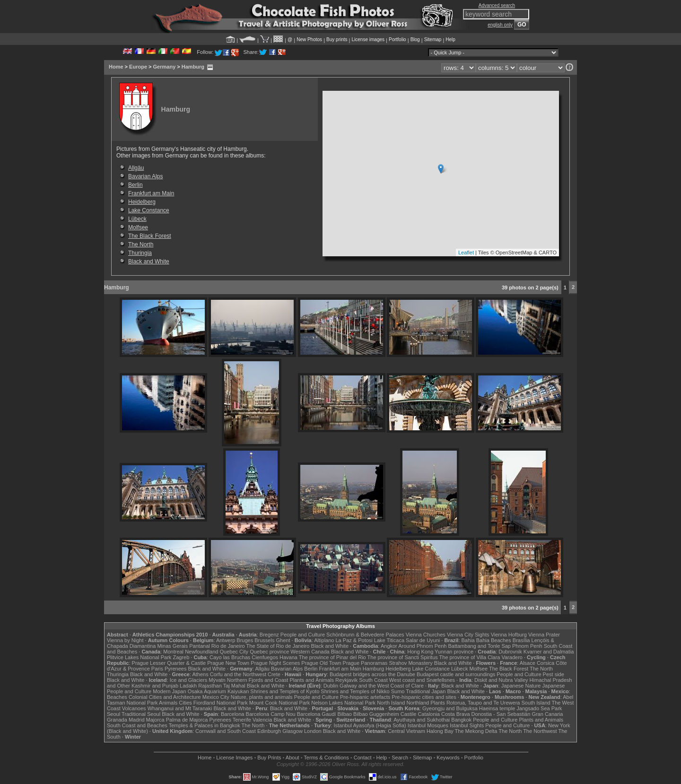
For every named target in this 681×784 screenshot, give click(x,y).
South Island (536, 703)
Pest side (554, 674)
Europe (138, 67)
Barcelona (233, 714)
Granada (117, 720)
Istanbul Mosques (428, 725)
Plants (438, 703)
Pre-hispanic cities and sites (424, 697)
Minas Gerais (172, 646)
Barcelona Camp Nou (271, 714)
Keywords (448, 758)
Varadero (512, 657)
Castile (409, 714)
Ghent (283, 640)
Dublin (331, 686)
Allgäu (136, 168)
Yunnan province (454, 652)
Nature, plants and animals (262, 697)
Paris (157, 669)
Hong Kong (420, 652)
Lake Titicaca (389, 640)
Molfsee (138, 227)
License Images (234, 758)
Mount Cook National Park (279, 703)
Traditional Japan (426, 691)
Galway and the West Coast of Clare (382, 686)
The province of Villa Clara (470, 657)
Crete (274, 674)
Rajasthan (210, 686)
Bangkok (461, 720)
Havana (288, 657)
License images (368, 39)
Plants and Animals (312, 680)
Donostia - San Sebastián (501, 714)
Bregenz (269, 635)
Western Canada (310, 652)
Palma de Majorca (187, 720)
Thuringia (140, 253)
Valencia (262, 720)
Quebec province (269, 652)
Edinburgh (269, 731)
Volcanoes (134, 708)
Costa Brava (456, 714)
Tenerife (242, 720)
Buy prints (337, 39)
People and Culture (303, 635)
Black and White (149, 261)
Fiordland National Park (221, 703)
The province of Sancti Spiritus (403, 657)
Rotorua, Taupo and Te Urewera (483, 703)
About (292, 758)
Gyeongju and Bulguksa (450, 708)
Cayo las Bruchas (230, 657)
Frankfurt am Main (151, 193)
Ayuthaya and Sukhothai (422, 720)
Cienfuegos (265, 657)
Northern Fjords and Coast (258, 680)
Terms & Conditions (326, 758)
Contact (363, 758)
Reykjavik (346, 680)
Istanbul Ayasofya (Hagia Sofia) (370, 725)
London (313, 731)
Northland (418, 703)
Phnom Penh (527, 646)
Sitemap (433, 39)
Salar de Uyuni (423, 640)
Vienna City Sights (468, 635)
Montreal (173, 652)
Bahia (468, 640)
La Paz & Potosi (354, 640)
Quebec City (234, 652)
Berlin (135, 185)
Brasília (521, 640)
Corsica (546, 663)
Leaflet (466, 253)
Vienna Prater (544, 635)
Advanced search (497, 5)
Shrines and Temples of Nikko (355, 691)
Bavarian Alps (145, 176)
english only (500, 25)
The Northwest (540, 731)
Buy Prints (269, 758)
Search (400, 758)
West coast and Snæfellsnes (422, 680)
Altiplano (324, 640)
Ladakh (188, 686)
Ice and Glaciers (188, 680)
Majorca (155, 720)
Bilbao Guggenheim (376, 714)
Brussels (264, 640)
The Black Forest (150, 236)
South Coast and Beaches (137, 725)
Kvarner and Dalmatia (549, 652)
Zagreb (181, 657)
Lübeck (137, 219)
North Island (391, 703)
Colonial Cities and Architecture (165, 697)
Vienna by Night (125, 640)
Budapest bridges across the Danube (372, 674)
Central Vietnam (406, 731)
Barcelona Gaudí (317, 714)
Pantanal (199, 646)
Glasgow (292, 731)
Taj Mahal (234, 686)
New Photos (309, 39)
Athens (200, 674)
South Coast (373, 680)
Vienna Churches (426, 635)
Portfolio (397, 39)
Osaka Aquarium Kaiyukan (218, 691)
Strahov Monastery (410, 663)
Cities (185, 703)
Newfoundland (201, 652)
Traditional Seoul (141, 714)
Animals (168, 703)
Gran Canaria (547, 714)
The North (141, 244)
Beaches (117, 697)
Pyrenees (175, 669)
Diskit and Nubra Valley (501, 680)
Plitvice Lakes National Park (139, 657)
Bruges (245, 640)
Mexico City (216, 697)
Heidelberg (142, 202)
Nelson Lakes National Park (343, 703)
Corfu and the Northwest (238, 674)
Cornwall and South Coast (226, 731)
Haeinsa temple (497, 708)
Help (450, 39)
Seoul (113, 714)
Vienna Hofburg (509, 635)
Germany (165, 67)
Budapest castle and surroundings (456, 674)
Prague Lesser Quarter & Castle (169, 663)
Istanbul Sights (467, 725)
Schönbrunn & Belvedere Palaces (365, 635)
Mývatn (217, 680)
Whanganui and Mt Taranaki (180, 708)
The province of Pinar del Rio (332, 657)
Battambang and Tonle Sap (479, 646)
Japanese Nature (521, 686)
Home (116, 67)
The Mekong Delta (476, 731)
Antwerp (226, 640)
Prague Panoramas (365, 663)
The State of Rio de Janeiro (278, 646)
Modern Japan (169, 691)
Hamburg (193, 67)
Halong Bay (440, 731)
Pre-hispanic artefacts (365, 697)
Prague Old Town (321, 663)
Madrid (137, 720)
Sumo (398, 691)
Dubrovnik (510, 652)
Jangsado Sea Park (539, 708)
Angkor (389, 646)
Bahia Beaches (494, 640)
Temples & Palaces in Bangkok (205, 725)
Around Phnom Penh (422, 646)
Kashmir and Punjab (155, 686)
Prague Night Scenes (275, 663)
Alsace (528, 663)
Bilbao (345, 714)
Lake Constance (149, 210)
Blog (415, 39)
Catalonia (428, 714)
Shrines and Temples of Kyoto (285, 691)
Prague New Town (228, 663)
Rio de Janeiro (228, 646)
